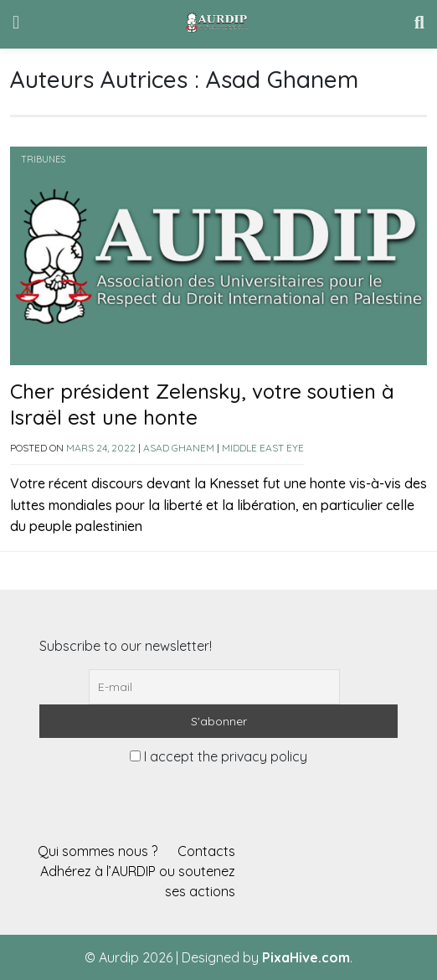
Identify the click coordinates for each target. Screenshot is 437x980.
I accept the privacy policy (218, 756)
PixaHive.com (306, 957)
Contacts (206, 851)
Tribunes (43, 159)
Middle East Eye (263, 448)
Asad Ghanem (179, 448)
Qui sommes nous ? (98, 851)
